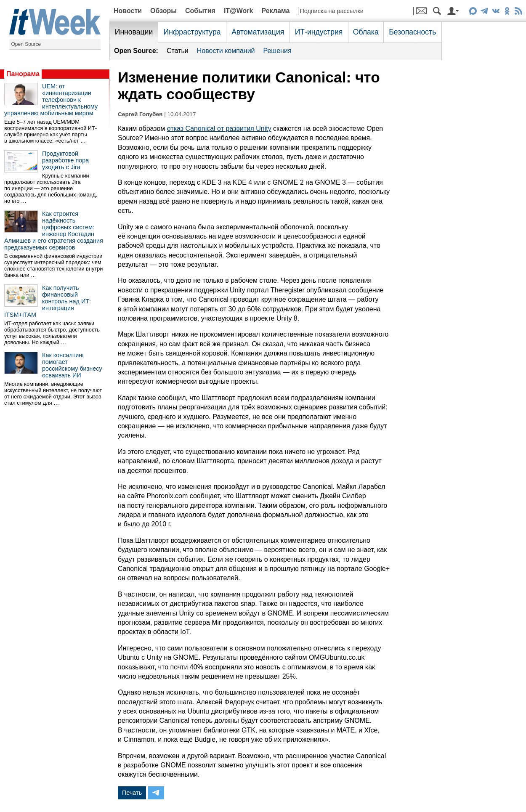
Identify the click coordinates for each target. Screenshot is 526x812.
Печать (132, 793)
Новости (128, 11)
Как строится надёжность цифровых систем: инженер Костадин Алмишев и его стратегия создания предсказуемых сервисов (54, 231)
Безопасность (412, 32)
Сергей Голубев (140, 114)
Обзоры (163, 11)
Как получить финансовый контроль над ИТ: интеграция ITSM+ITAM (48, 301)
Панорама (23, 74)
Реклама (275, 11)
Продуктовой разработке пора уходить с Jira (65, 160)
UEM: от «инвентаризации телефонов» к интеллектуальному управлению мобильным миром (51, 100)
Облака (366, 32)
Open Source (26, 44)
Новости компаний (226, 51)
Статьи (178, 51)
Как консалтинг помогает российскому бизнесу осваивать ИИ (72, 365)
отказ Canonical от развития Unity (219, 129)
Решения (278, 51)
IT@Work (239, 11)
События (200, 11)
